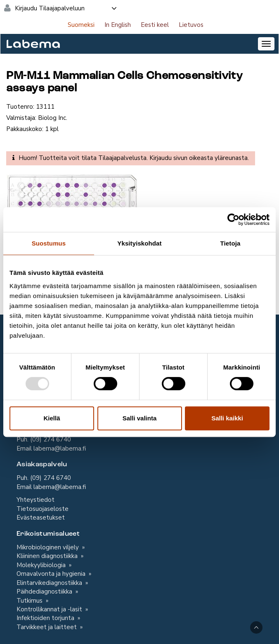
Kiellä (52, 418)
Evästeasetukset (41, 518)
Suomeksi (81, 25)
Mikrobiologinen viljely (48, 547)
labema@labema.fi (60, 448)
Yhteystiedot (35, 500)
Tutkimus (30, 601)
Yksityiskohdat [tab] (139, 243)
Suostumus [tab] (49, 243)
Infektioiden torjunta (46, 618)
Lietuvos (191, 25)
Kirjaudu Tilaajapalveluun (66, 8)
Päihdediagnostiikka (45, 592)
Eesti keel (155, 25)
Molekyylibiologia (42, 565)
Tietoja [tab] (231, 243)
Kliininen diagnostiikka (48, 556)
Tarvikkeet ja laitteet (47, 627)
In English (118, 25)
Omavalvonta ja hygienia (52, 574)
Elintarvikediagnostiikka (50, 583)
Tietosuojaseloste (43, 509)
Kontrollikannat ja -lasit (50, 609)
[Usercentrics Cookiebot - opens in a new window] (233, 219)
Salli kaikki (227, 418)
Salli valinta (140, 418)
